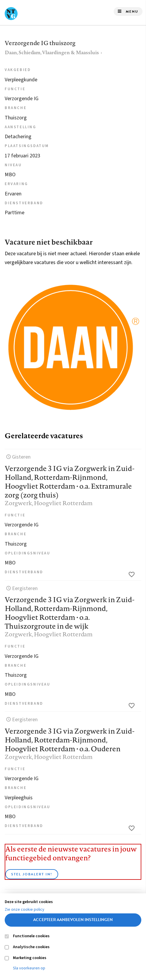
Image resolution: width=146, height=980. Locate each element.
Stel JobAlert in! (32, 874)
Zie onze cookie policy (25, 910)
